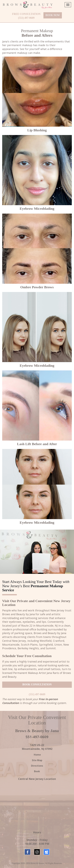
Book (37, 771)
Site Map (37, 760)
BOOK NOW (53, 15)
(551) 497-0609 (26, 18)
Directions (37, 766)
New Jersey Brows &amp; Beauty (37, 804)
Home (37, 755)
